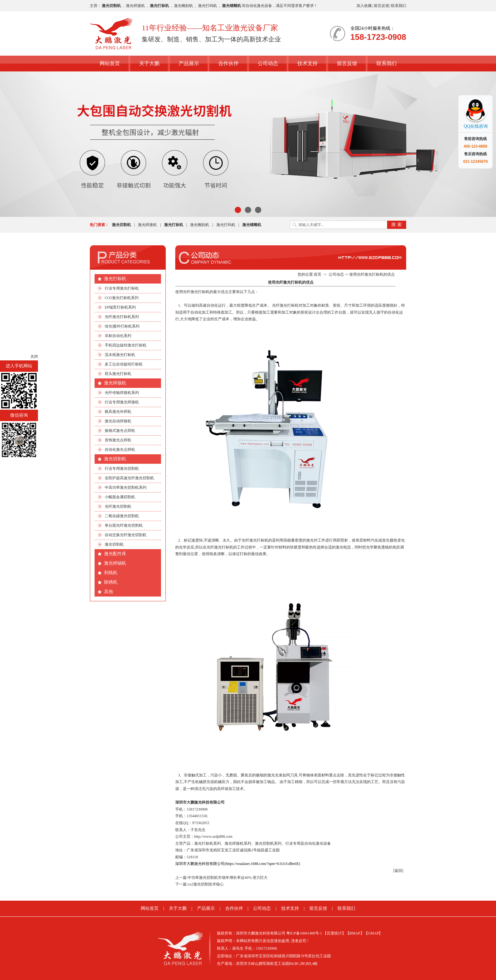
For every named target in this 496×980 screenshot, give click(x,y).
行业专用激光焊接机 (122, 402)
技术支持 (307, 63)
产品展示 (189, 63)
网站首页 (110, 63)
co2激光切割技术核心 (205, 884)
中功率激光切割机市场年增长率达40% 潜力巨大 (228, 878)
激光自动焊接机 (118, 421)
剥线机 (111, 573)
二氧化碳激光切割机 (122, 516)
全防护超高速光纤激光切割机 (129, 478)
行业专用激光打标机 (122, 288)
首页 (318, 274)
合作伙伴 (228, 63)
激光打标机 (115, 279)
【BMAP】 (355, 933)
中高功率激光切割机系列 (126, 487)
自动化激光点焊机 (120, 450)
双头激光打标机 (118, 374)
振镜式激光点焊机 (120, 431)
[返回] (398, 871)
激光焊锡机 (115, 563)
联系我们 (399, 6)
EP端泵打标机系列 (120, 307)
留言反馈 (381, 6)
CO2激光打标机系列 (122, 298)
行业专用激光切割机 (122, 469)
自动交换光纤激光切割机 (126, 535)
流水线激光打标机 (120, 355)
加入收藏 (364, 6)
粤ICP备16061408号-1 (304, 933)
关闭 (34, 357)
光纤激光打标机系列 (122, 317)
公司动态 (268, 63)
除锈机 (111, 582)
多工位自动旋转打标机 (124, 364)
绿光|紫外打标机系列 (122, 326)
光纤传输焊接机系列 (122, 393)
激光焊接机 (135, 6)
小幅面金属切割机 (120, 497)
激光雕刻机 (183, 6)
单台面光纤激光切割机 (124, 525)
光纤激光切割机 (118, 506)
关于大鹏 (149, 63)
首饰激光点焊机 (118, 440)
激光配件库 (115, 554)
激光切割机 (115, 459)
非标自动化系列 (118, 336)
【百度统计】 (334, 933)
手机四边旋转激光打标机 (126, 345)
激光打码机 (208, 6)
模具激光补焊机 (118, 412)
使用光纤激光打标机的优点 (372, 274)
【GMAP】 (373, 933)
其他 (108, 592)
